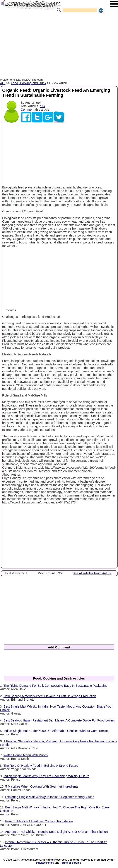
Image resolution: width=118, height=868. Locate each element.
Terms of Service (71, 863)
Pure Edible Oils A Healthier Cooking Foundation (39, 821)
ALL (3, 83)
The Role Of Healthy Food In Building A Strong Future (41, 766)
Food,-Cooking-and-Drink (29, 83)
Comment (27, 110)
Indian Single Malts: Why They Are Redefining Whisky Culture (46, 776)
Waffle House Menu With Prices (26, 755)
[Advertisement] (59, 46)
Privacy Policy (45, 863)
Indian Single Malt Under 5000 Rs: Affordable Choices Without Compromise (56, 731)
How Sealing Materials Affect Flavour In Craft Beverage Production (50, 696)
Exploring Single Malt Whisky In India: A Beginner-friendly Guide (50, 797)
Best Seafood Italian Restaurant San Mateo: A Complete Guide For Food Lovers (59, 720)
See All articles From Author (92, 573)
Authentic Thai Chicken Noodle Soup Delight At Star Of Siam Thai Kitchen (56, 832)
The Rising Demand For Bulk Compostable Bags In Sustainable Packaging (56, 686)
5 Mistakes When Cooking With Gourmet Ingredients (42, 786)
